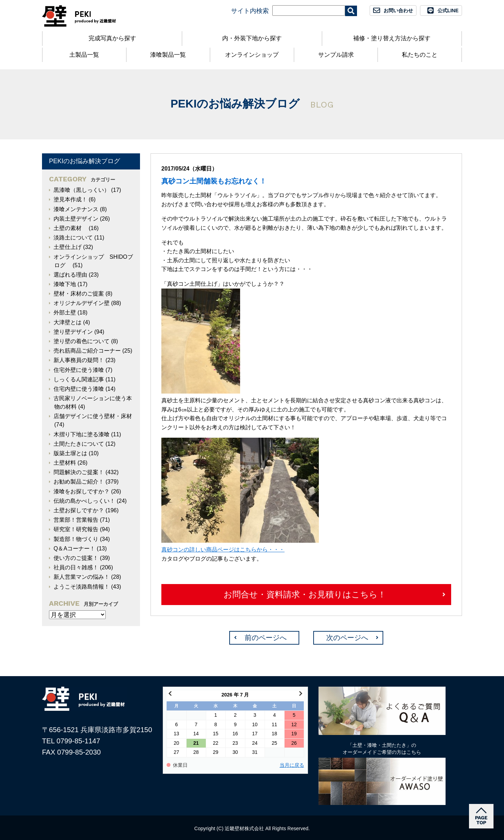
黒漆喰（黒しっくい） (82, 190)
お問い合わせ (398, 11)
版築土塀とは (70, 453)
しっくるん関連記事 (79, 379)
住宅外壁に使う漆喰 (79, 370)
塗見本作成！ (70, 199)
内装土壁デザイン (76, 219)
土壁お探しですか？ (79, 510)
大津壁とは (68, 322)
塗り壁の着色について (82, 341)
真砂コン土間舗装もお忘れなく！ (214, 181)
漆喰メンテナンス (76, 209)
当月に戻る (292, 765)
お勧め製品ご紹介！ (79, 482)
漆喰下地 (65, 284)
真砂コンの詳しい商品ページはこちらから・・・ (223, 550)
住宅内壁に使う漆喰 (79, 389)
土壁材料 (65, 463)
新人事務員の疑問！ (79, 360)
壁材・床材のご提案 (79, 294)
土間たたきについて (79, 444)
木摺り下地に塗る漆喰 (82, 434)
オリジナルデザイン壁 (82, 303)
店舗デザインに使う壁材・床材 (93, 416)
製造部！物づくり (76, 539)
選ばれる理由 (70, 275)
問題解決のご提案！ (79, 472)
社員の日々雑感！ (76, 567)
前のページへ (266, 638)
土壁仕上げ (68, 247)
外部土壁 (65, 313)
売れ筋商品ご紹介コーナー (87, 351)
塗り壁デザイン (73, 332)
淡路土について (73, 238)
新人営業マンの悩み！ (82, 577)
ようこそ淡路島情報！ (82, 587)
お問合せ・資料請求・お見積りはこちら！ (305, 594)
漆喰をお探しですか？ (82, 491)
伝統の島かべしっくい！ (84, 501)
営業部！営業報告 (76, 520)
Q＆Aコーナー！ (74, 549)
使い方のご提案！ (76, 558)
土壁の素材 (70, 228)
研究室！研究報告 (76, 529)
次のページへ (347, 638)
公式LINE (448, 11)
